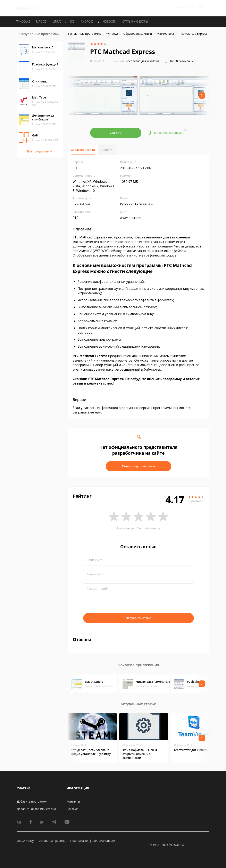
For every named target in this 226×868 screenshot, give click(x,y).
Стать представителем (138, 466)
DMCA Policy (25, 841)
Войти (169, 7)
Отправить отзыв (139, 618)
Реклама (72, 809)
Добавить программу (32, 801)
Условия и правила (52, 841)
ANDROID (87, 21)
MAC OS (41, 21)
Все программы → (40, 151)
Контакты (73, 801)
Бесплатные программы (85, 34)
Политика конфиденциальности (93, 841)
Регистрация (185, 7)
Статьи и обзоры (135, 21)
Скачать (116, 133)
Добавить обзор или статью (37, 809)
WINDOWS (23, 21)
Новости (109, 21)
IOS (72, 21)
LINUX (57, 21)
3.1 (98, 61)
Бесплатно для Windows (142, 61)
